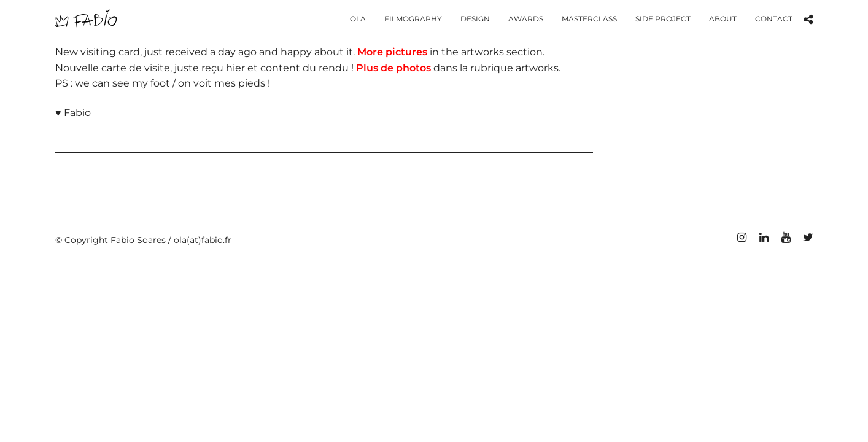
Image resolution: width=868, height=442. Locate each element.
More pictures (392, 52)
